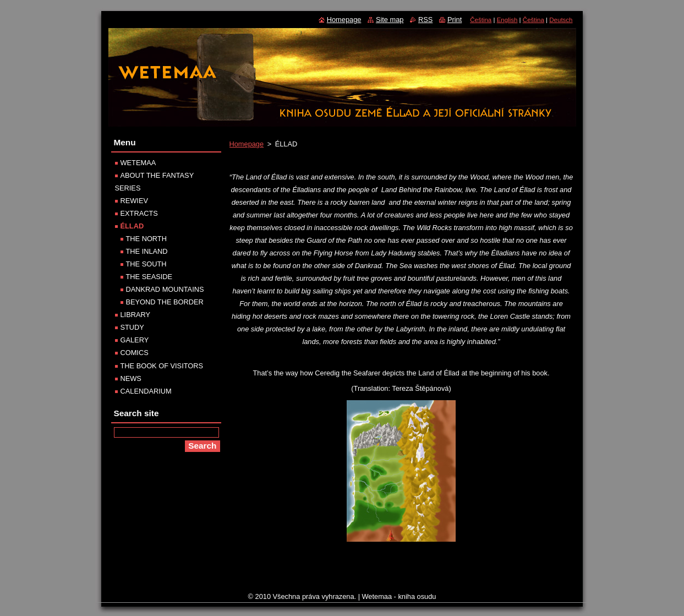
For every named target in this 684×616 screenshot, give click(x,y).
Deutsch (561, 20)
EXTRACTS (139, 213)
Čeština (481, 20)
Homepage (247, 144)
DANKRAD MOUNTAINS (165, 289)
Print (455, 20)
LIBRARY (136, 315)
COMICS (135, 353)
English (507, 20)
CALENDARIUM (146, 391)
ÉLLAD (132, 226)
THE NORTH (146, 239)
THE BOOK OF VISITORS (162, 366)
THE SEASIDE (149, 277)
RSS (425, 20)
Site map (390, 20)
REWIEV (134, 201)
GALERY (135, 340)
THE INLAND (147, 251)
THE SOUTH (146, 264)
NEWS (131, 378)
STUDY (132, 327)
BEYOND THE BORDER (165, 302)
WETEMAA (138, 163)
